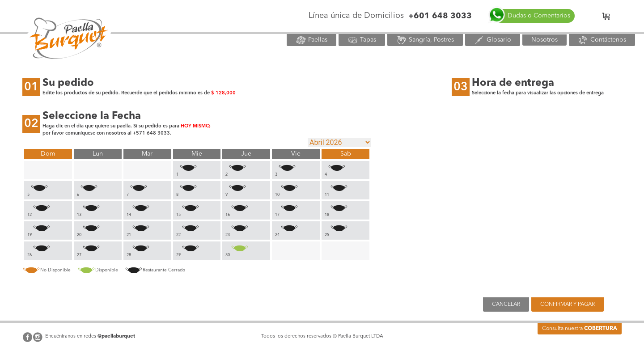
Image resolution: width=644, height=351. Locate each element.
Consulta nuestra (580, 329)
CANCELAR (506, 304)
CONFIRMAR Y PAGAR (568, 304)
